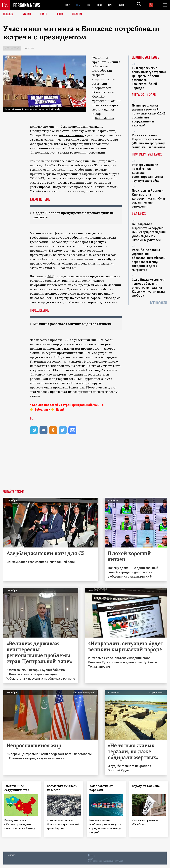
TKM (100, 5)
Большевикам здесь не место (63, 788)
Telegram (41, 410)
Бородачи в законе (147, 786)
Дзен (59, 410)
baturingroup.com (110, 864)
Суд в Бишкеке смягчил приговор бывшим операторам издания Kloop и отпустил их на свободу (149, 287)
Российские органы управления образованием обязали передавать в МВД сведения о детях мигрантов (149, 260)
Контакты (12, 858)
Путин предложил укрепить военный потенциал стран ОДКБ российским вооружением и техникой (149, 115)
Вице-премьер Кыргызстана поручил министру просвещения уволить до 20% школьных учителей (149, 232)
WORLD (124, 5)
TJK (89, 5)
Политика (29, 48)
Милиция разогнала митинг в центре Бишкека (75, 324)
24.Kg (51, 277)
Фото (61, 14)
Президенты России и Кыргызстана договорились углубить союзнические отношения (149, 198)
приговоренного (72, 135)
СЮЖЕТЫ (79, 14)
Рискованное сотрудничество (18, 788)
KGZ (79, 5)
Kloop (97, 114)
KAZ (68, 5)
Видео (45, 14)
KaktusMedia (105, 118)
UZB (111, 5)
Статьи (27, 14)
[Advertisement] (85, 465)
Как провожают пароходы (103, 788)
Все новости (158, 303)
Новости (9, 14)
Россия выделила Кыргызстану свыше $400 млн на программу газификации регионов (149, 141)
